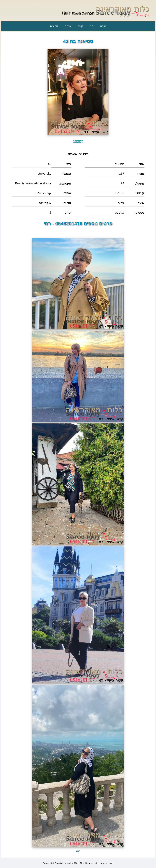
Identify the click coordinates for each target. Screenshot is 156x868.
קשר (80, 26)
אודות (68, 26)
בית (92, 26)
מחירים (54, 26)
